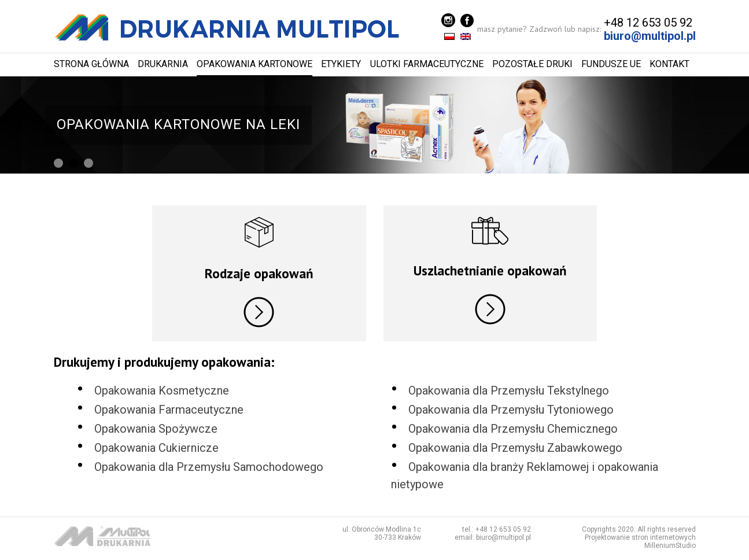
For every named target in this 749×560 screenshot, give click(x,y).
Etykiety (341, 64)
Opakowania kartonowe (254, 64)
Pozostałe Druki (532, 64)
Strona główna (91, 64)
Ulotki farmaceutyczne (427, 64)
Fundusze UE (611, 64)
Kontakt (669, 64)
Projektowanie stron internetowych (640, 538)
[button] (58, 163)
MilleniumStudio (670, 546)
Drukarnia (163, 64)
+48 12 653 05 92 (648, 23)
